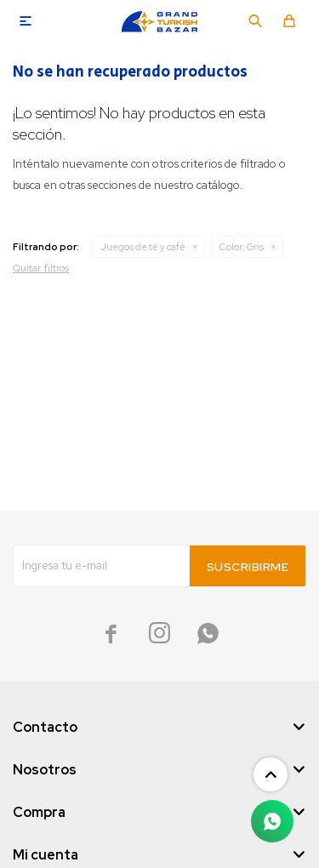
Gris (242, 247)
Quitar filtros (41, 268)
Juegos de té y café (143, 247)
